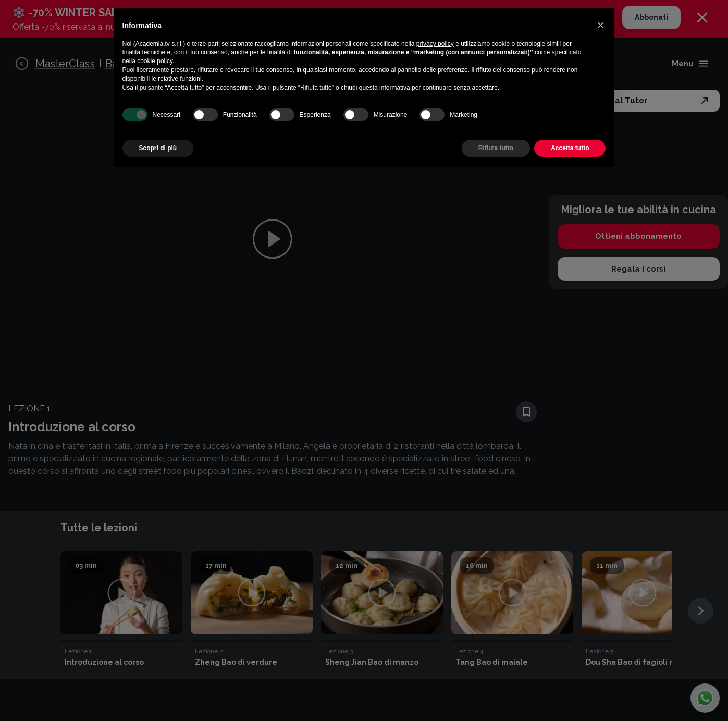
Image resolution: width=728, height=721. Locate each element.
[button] (601, 25)
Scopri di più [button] (158, 148)
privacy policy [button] (435, 44)
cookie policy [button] (155, 61)
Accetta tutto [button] (570, 148)
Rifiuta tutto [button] (496, 148)
